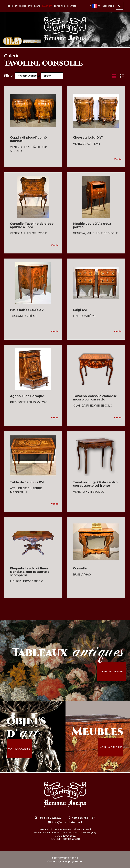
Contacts (72, 6)
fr (95, 6)
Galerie (47, 6)
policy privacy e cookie (65, 858)
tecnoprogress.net (72, 861)
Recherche (113, 7)
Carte (37, 6)
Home (10, 6)
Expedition (59, 6)
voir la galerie (112, 671)
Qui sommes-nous (23, 6)
